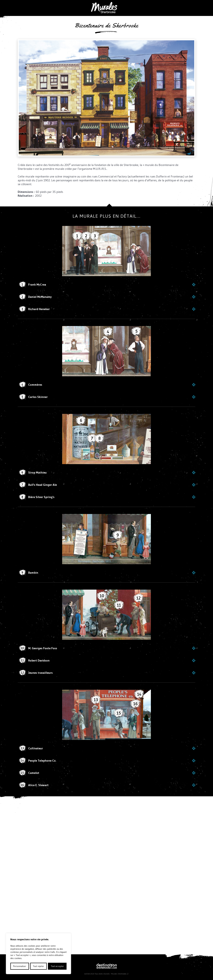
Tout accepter (57, 966)
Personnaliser (20, 966)
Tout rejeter (38, 966)
